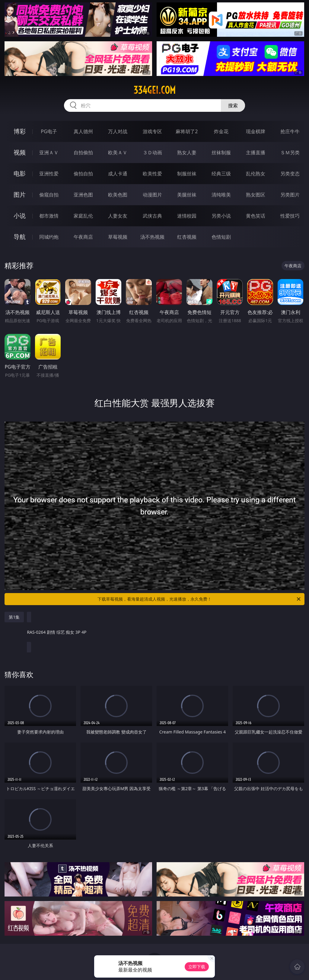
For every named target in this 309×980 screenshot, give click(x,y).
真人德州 (83, 131)
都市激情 (49, 216)
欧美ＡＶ (118, 152)
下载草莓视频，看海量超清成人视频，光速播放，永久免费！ (199, 599)
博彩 (20, 131)
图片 (20, 195)
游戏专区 (152, 131)
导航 (20, 237)
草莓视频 (118, 237)
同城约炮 (49, 237)
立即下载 (197, 967)
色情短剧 (221, 237)
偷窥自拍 (49, 195)
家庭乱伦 (83, 216)
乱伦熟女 (256, 174)
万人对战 (118, 131)
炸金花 (221, 131)
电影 (20, 173)
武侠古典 (152, 216)
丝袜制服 (221, 152)
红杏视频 (187, 237)
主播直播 (256, 152)
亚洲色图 (83, 195)
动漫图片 (152, 195)
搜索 (233, 105)
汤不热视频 (152, 237)
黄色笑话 (256, 216)
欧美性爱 (152, 174)
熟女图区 (256, 195)
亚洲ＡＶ (49, 152)
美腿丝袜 (187, 195)
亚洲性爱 (49, 174)
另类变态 (290, 174)
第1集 (14, 617)
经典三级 (221, 174)
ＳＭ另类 (290, 152)
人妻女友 (118, 216)
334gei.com (154, 90)
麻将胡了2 (187, 131)
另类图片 (290, 195)
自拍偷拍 (83, 152)
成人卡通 (118, 174)
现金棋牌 (256, 131)
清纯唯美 (221, 195)
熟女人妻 (187, 152)
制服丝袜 (187, 174)
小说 (20, 216)
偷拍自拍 (83, 174)
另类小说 (221, 216)
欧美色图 (118, 195)
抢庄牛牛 (290, 131)
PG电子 (49, 131)
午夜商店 (83, 237)
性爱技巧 (290, 216)
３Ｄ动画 (152, 152)
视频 (20, 152)
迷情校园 (187, 216)
